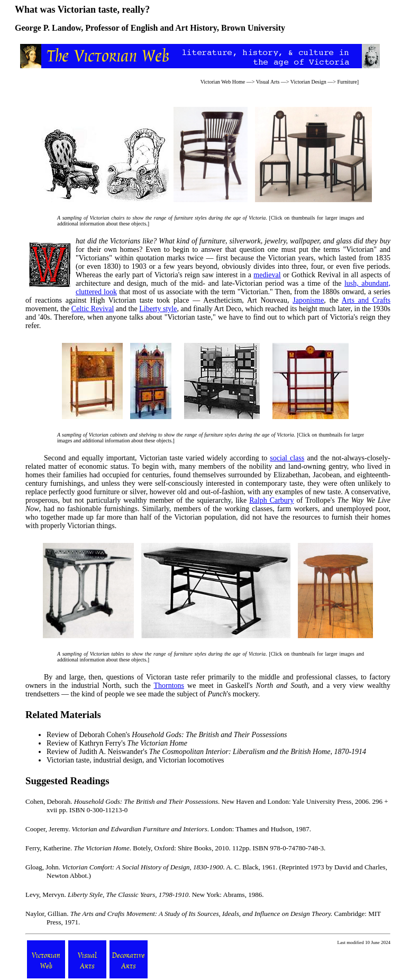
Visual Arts (268, 82)
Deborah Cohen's (183, 735)
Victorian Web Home (223, 82)
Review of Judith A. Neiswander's (206, 752)
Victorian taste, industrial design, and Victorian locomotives (135, 760)
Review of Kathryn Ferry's (117, 743)
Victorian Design (308, 82)
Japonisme (308, 300)
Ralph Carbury (271, 500)
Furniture (347, 82)
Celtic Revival (93, 309)
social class (287, 458)
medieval (267, 275)
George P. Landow (48, 28)
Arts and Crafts (366, 300)
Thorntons (169, 686)
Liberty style (158, 309)
